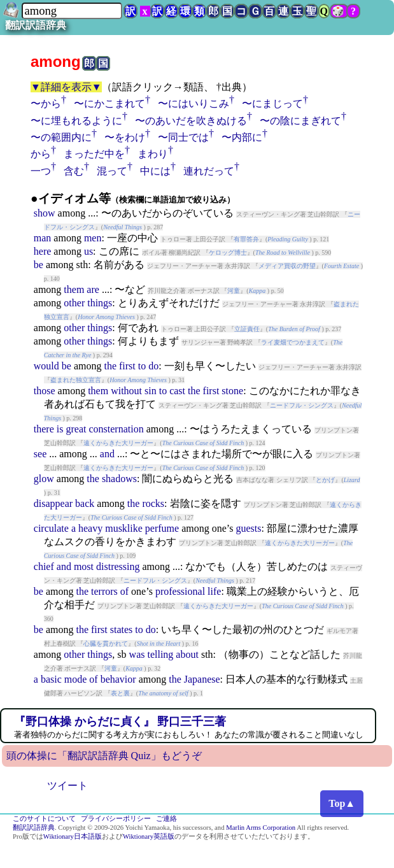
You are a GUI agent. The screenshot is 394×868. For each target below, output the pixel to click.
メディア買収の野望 (287, 266)
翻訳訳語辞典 (36, 25)
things (100, 303)
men (93, 238)
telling (160, 654)
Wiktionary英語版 (149, 836)
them (74, 289)
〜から (46, 103)
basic (51, 679)
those (45, 391)
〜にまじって (272, 103)
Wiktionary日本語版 (73, 836)
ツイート (67, 786)
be (39, 265)
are (93, 289)
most (84, 566)
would (46, 366)
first (127, 366)
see (40, 454)
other (74, 303)
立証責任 (247, 329)
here (43, 251)
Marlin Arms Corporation (261, 828)
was (137, 654)
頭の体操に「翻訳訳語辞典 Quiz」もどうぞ (104, 756)
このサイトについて (44, 819)
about (187, 654)
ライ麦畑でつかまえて (293, 342)
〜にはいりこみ (193, 103)
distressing (118, 566)
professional (180, 591)
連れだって (209, 171)
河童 (234, 291)
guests (249, 528)
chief (44, 566)
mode (76, 679)
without (126, 391)
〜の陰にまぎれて (300, 121)
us (88, 251)
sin (151, 391)
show (45, 213)
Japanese (202, 679)
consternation (116, 429)
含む (74, 171)
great (76, 429)
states (122, 630)
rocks (153, 503)
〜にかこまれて (109, 103)
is (60, 429)
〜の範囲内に (61, 137)
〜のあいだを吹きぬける (191, 121)
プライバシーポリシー (116, 819)
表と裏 (120, 693)
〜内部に (242, 137)
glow (44, 479)
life (214, 591)
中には (155, 171)
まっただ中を (94, 154)
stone (232, 391)
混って (112, 171)
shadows (119, 479)
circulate (51, 528)
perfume (162, 528)
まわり (153, 154)
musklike (124, 528)
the (110, 366)
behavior (118, 679)
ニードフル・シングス (302, 405)
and (107, 454)
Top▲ (342, 803)
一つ (41, 171)
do (153, 366)
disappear (53, 503)
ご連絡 (166, 819)
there (44, 429)
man (43, 238)
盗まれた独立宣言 (76, 380)
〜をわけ (125, 137)
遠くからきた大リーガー (118, 443)
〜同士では (183, 137)
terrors (104, 591)
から (41, 154)
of (124, 591)
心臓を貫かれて (106, 644)
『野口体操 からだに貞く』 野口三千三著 (120, 722)
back (85, 503)
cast (177, 391)
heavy (90, 528)
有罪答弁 (246, 239)
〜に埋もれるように (76, 121)
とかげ (325, 480)
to (142, 366)
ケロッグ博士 (228, 253)
